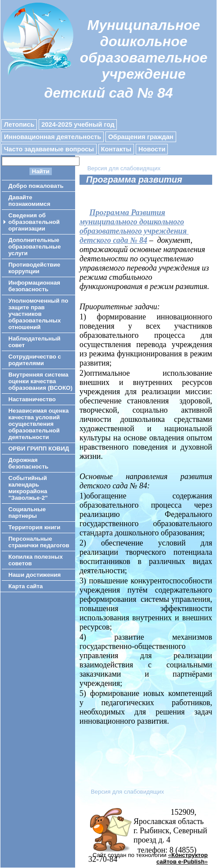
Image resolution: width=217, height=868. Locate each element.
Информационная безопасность (34, 286)
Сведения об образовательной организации (34, 222)
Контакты (116, 149)
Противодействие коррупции (34, 268)
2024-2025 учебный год (78, 125)
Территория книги (34, 527)
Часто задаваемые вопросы (49, 149)
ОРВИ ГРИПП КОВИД (39, 449)
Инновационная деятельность (52, 137)
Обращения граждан (141, 137)
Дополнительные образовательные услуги (34, 247)
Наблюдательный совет (34, 342)
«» (182, 858)
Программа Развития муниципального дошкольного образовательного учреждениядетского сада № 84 (134, 226)
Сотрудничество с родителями (35, 360)
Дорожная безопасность (28, 463)
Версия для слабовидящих (124, 168)
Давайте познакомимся (29, 201)
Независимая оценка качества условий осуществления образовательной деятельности (38, 424)
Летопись (19, 125)
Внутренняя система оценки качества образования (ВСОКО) (40, 381)
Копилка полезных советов (36, 560)
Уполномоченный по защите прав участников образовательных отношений (38, 314)
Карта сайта (25, 586)
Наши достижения (34, 575)
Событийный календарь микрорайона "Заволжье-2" (28, 488)
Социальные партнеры (27, 513)
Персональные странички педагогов (39, 542)
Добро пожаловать (36, 186)
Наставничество (32, 399)
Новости (152, 149)
